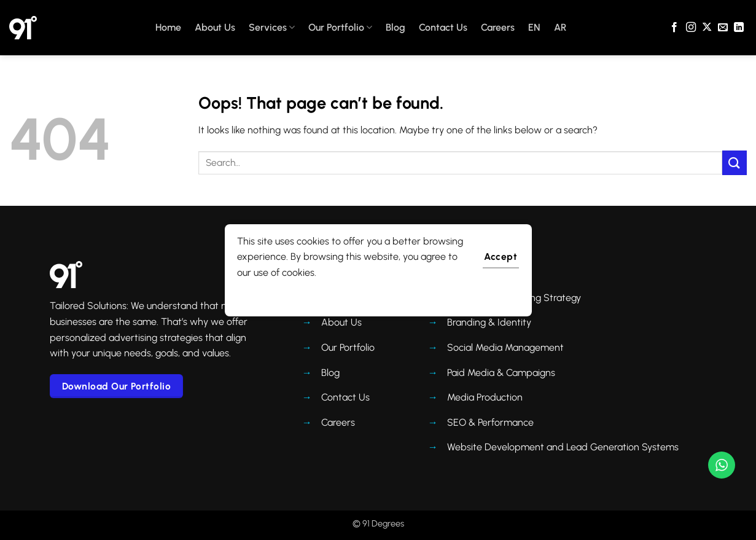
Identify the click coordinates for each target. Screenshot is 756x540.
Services (272, 28)
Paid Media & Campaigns (501, 373)
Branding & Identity (489, 322)
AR (560, 27)
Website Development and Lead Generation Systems (563, 447)
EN (534, 27)
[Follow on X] (707, 28)
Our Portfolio (340, 28)
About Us (215, 27)
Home (168, 27)
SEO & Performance (490, 422)
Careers (498, 27)
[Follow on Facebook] (674, 28)
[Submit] (735, 162)
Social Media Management (505, 347)
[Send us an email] (723, 28)
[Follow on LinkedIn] (739, 28)
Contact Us (443, 27)
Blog (396, 27)
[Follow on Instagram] (691, 28)
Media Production (485, 397)
